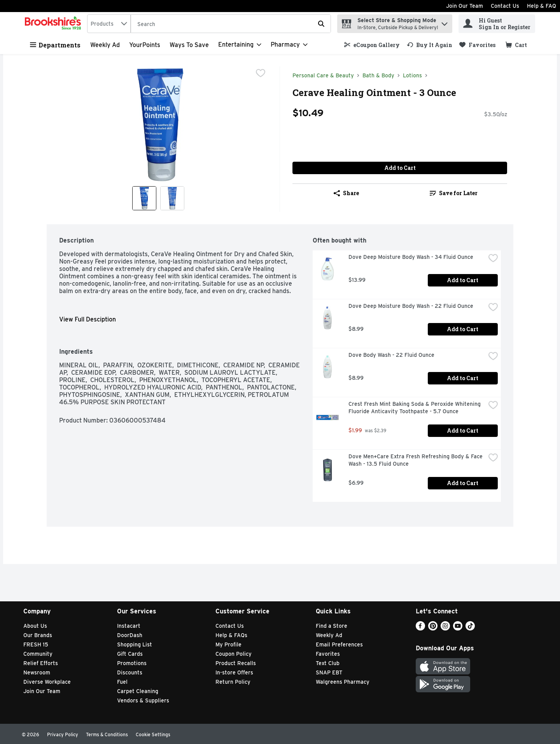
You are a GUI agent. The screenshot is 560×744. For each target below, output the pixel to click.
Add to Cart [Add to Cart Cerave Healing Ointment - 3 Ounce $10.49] (400, 168)
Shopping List (135, 644)
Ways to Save (189, 45)
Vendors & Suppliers (143, 700)
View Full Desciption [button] (87, 319)
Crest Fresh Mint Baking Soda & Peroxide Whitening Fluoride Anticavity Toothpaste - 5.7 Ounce (415, 408)
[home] (54, 24)
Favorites (328, 654)
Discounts (130, 672)
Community (38, 654)
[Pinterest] (433, 628)
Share (346, 193)
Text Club (328, 663)
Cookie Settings (153, 734)
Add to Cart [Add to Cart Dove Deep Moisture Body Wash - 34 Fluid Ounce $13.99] (463, 280)
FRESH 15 (36, 644)
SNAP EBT (329, 672)
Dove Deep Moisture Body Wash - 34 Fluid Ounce (411, 257)
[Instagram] (445, 628)
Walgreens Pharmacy (343, 682)
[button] (444, 22)
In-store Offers (234, 672)
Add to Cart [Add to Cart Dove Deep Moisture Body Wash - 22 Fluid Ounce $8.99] (463, 329)
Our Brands (38, 635)
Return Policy (233, 682)
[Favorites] (477, 45)
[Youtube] (458, 628)
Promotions (132, 663)
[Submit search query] (321, 24)
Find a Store (332, 626)
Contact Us (505, 6)
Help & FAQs (231, 635)
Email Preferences (339, 644)
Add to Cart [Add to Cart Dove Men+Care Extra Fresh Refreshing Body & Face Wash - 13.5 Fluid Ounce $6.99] (463, 483)
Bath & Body (378, 75)
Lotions (412, 75)
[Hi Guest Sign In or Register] (497, 24)
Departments (55, 45)
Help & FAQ (542, 6)
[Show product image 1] (144, 198)
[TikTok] (470, 628)
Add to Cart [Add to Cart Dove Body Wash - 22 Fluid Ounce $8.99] (463, 378)
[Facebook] (420, 628)
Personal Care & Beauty (323, 75)
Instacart (129, 626)
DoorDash (130, 635)
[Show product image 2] (172, 198)
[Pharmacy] (289, 45)
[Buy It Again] (430, 45)
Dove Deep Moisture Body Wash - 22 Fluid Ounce (411, 306)
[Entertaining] (240, 45)
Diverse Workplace (47, 682)
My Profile (228, 644)
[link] (372, 45)
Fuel (122, 682)
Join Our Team (465, 6)
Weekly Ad (105, 45)
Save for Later (454, 193)
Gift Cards (130, 654)
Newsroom (37, 672)
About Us (35, 626)
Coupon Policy (234, 654)
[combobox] (109, 24)
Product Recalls (236, 663)
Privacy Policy (63, 734)
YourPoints (145, 45)
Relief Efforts (41, 663)
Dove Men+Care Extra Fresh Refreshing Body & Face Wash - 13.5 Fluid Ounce (416, 460)
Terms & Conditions (107, 734)
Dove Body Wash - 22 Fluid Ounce (391, 355)
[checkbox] (261, 73)
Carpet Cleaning (138, 691)
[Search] (231, 24)
